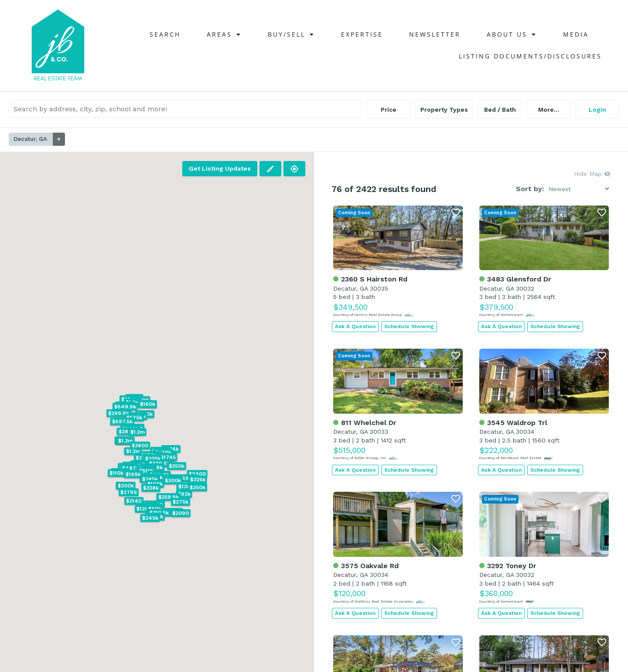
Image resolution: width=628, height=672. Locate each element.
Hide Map (592, 174)
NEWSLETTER (435, 34)
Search (165, 34)
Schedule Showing (409, 326)
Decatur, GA (39, 139)
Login (597, 110)
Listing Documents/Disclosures (530, 56)
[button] (186, 478)
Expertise (362, 34)
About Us (512, 34)
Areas (224, 34)
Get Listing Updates (220, 168)
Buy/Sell (291, 34)
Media (576, 34)
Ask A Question (355, 326)
